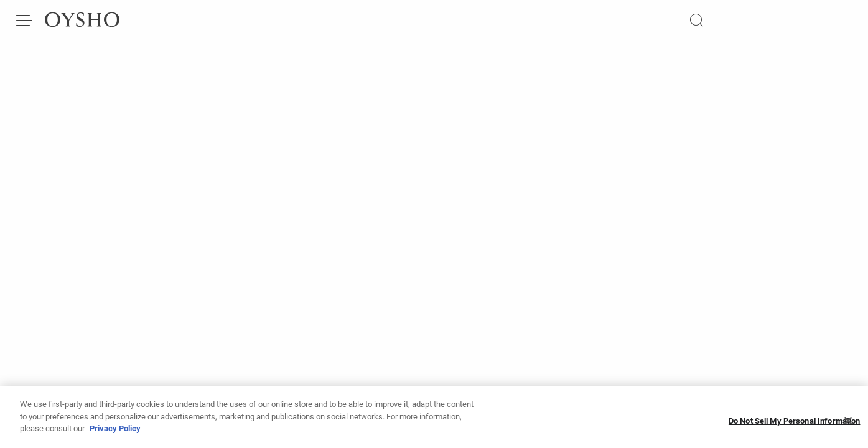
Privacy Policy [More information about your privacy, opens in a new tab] (115, 431)
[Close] (848, 423)
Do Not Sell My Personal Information (795, 423)
